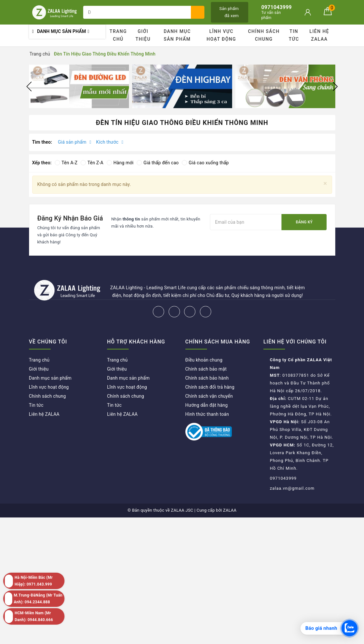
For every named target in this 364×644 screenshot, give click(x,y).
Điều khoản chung (204, 360)
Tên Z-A (92, 163)
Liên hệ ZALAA (319, 35)
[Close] (325, 184)
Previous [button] (29, 87)
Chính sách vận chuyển (209, 396)
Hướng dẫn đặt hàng (207, 405)
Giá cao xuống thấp (205, 163)
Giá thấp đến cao (158, 163)
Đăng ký (304, 222)
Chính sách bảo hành (207, 378)
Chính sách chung (264, 35)
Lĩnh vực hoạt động (221, 35)
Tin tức (294, 35)
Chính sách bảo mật (206, 369)
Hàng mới (120, 163)
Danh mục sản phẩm (177, 35)
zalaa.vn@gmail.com (292, 488)
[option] (79, 87)
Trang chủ (118, 35)
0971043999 (283, 478)
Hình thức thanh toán (207, 414)
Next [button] (335, 87)
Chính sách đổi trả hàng (210, 387)
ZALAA (230, 510)
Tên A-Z (66, 163)
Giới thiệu (143, 35)
